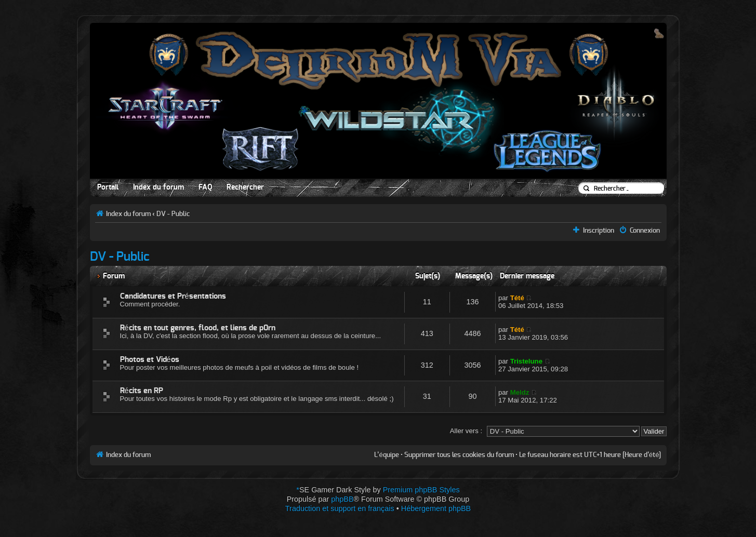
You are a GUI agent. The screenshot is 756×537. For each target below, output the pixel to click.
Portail (108, 187)
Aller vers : (466, 431)
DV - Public (173, 214)
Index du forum (158, 187)
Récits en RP (142, 391)
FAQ (205, 187)
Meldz (520, 392)
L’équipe (386, 455)
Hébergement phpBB (436, 508)
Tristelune (526, 361)
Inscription (599, 231)
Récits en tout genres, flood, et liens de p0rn (198, 328)
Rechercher (245, 187)
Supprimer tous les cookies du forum (459, 455)
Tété (517, 298)
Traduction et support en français (340, 508)
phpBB (342, 499)
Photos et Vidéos (150, 360)
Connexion (645, 231)
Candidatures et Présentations (173, 296)
